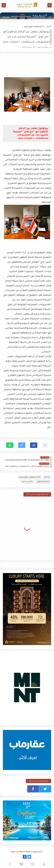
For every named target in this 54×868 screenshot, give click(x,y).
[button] (34, 445)
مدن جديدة (27, 482)
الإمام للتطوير (43, 482)
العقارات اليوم (17, 852)
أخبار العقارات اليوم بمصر (33, 27)
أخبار (48, 27)
